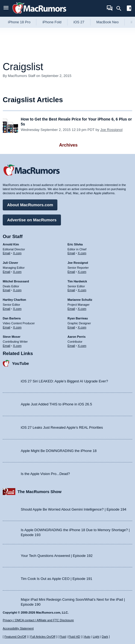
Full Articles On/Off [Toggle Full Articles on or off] (43, 637)
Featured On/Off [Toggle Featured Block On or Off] (15, 637)
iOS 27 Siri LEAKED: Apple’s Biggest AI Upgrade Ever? (64, 381)
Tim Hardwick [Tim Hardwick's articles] (77, 281)
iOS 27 (79, 22)
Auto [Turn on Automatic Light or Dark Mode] (87, 637)
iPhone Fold (52, 22)
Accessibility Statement (18, 628)
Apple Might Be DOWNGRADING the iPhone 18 (59, 451)
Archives (68, 145)
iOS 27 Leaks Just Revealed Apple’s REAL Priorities (62, 427)
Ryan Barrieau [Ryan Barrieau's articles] (78, 318)
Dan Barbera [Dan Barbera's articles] (12, 318)
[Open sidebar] (129, 9)
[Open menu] (6, 8)
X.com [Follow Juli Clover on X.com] (17, 272)
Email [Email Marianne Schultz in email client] (71, 309)
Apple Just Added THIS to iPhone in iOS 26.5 (56, 404)
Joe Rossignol (111, 130)
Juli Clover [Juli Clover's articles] (10, 263)
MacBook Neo (108, 22)
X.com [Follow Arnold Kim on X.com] (17, 253)
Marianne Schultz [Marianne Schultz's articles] (80, 300)
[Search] (121, 8)
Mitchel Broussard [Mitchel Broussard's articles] (16, 281)
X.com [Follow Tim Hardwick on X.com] (82, 290)
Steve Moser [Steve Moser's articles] (12, 337)
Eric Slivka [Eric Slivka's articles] (75, 244)
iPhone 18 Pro (19, 22)
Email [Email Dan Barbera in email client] (7, 327)
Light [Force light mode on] (96, 637)
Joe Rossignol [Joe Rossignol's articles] (78, 263)
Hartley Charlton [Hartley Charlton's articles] (14, 300)
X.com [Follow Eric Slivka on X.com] (82, 253)
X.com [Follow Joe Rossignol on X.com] (82, 272)
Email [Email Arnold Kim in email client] (7, 253)
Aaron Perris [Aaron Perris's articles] (77, 337)
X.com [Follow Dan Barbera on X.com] (17, 327)
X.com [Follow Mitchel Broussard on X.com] (17, 290)
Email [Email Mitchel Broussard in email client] (7, 290)
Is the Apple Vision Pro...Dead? (45, 474)
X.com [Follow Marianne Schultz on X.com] (82, 309)
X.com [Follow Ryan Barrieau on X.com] (82, 327)
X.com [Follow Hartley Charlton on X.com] (17, 309)
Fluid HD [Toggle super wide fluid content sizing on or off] (74, 637)
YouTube (20, 363)
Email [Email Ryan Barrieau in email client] (71, 327)
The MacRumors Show (39, 492)
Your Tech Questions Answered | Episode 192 (57, 556)
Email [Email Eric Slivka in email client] (71, 253)
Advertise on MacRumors (32, 220)
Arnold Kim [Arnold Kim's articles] (11, 244)
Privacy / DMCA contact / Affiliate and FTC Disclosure (38, 620)
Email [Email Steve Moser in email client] (7, 346)
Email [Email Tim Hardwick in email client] (71, 290)
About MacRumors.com (30, 205)
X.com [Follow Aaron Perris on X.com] (82, 346)
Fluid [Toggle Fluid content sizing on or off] (63, 637)
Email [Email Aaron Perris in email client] (71, 346)
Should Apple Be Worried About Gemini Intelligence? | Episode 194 (74, 509)
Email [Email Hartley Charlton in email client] (7, 309)
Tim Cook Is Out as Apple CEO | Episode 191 (57, 579)
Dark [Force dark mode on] (105, 637)
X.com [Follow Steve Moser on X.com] (17, 346)
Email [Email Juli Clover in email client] (7, 272)
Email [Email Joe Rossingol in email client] (71, 272)
